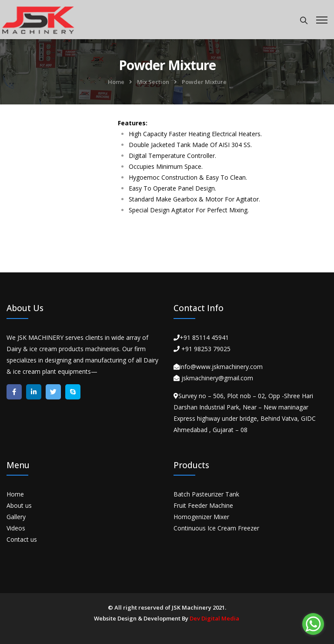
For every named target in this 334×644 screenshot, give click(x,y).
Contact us (22, 539)
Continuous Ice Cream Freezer (216, 528)
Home (116, 82)
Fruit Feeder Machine (203, 505)
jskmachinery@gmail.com (217, 378)
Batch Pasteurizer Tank (206, 494)
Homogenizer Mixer (201, 517)
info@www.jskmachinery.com (221, 367)
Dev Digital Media (214, 618)
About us (19, 505)
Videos (16, 528)
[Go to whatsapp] (313, 624)
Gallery (16, 517)
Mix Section (153, 82)
